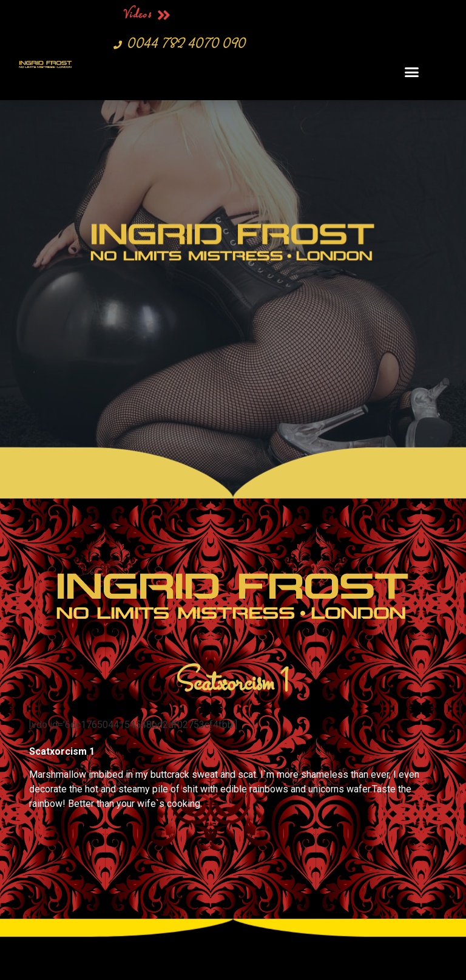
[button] (411, 72)
